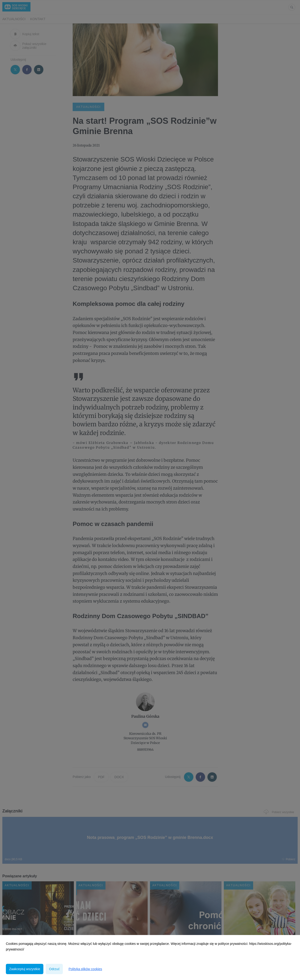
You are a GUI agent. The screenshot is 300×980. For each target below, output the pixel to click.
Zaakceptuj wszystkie (25, 969)
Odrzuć (54, 969)
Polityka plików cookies (85, 969)
